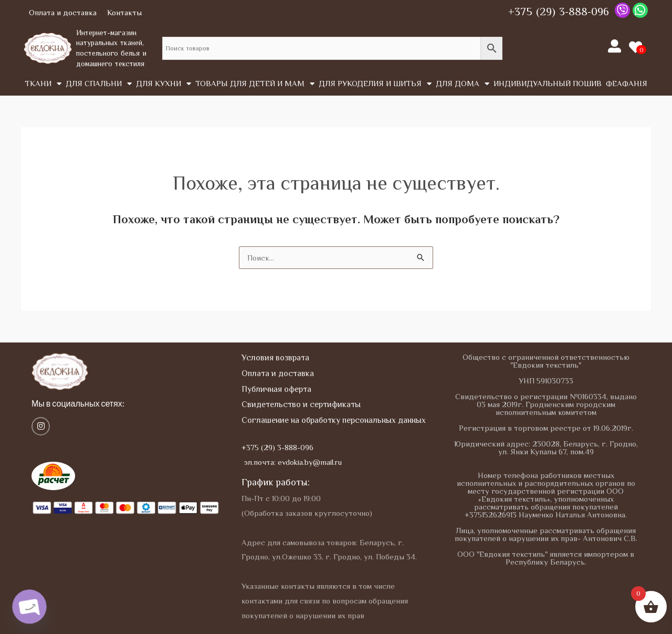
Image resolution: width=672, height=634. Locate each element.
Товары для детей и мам (255, 84)
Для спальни (99, 84)
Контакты (124, 12)
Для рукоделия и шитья (375, 84)
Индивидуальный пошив (548, 83)
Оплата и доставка (63, 12)
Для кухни (164, 84)
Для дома (463, 84)
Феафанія (627, 83)
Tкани (43, 84)
